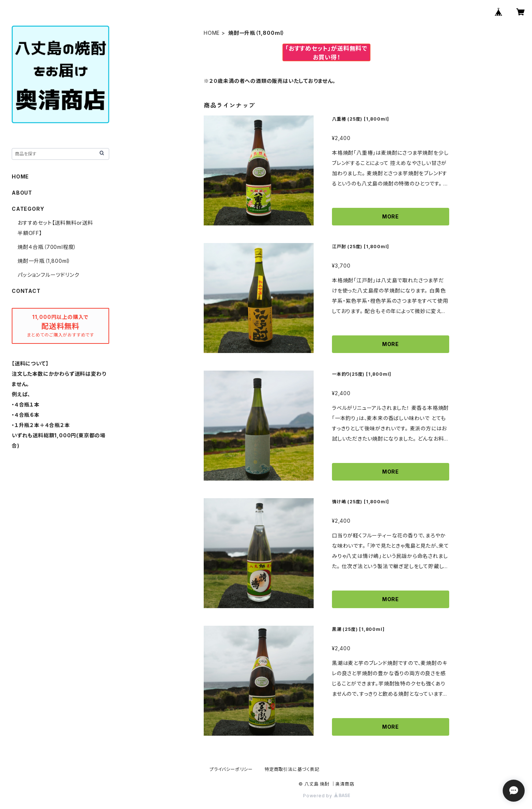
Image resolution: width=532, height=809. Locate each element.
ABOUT (22, 193)
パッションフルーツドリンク (48, 275)
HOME (212, 33)
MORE (391, 216)
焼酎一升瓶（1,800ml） (44, 261)
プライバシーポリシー (231, 769)
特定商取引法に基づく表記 (292, 769)
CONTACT (26, 291)
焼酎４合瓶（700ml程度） (47, 247)
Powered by (326, 796)
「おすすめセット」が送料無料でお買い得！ (326, 53)
